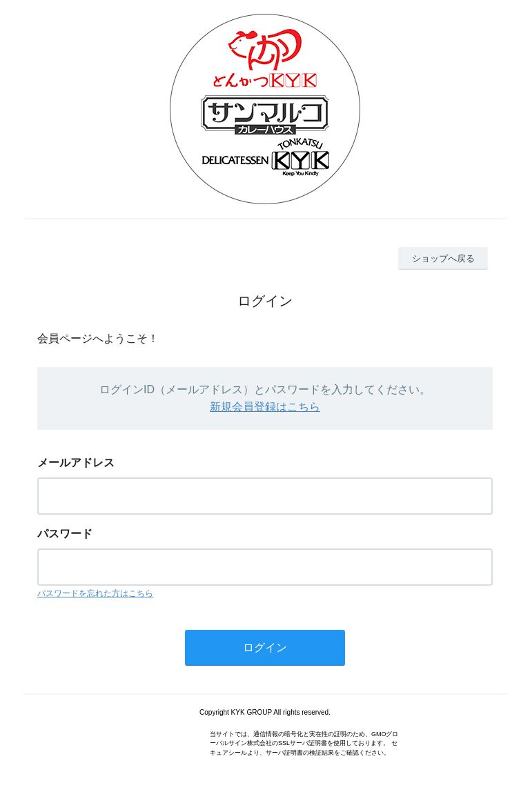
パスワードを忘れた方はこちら (95, 593)
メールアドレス (76, 463)
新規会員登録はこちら (265, 407)
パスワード (65, 534)
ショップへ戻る (443, 258)
